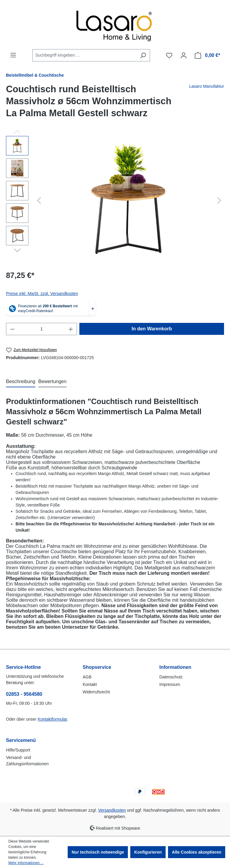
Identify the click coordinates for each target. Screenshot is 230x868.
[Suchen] (143, 55)
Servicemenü (21, 740)
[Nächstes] (219, 201)
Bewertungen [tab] (52, 381)
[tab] (21, 382)
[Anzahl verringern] (12, 329)
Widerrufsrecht (96, 692)
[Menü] (13, 55)
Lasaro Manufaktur (206, 86)
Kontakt (90, 684)
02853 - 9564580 (24, 694)
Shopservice (97, 667)
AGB (87, 677)
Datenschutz (171, 677)
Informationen (175, 667)
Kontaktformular (52, 719)
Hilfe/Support (18, 750)
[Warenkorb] (207, 55)
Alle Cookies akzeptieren (197, 852)
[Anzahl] (42, 329)
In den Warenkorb (152, 329)
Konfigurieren (148, 852)
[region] (115, 200)
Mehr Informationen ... (26, 863)
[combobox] (84, 55)
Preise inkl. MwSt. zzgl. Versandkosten (42, 294)
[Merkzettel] (169, 55)
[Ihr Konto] (184, 55)
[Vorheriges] (39, 201)
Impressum (170, 684)
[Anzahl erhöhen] (71, 329)
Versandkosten (112, 810)
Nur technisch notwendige (98, 852)
